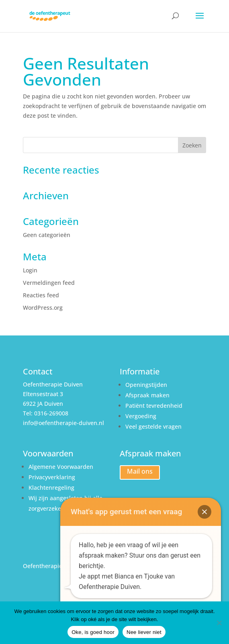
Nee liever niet (144, 632)
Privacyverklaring (53, 477)
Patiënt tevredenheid (154, 406)
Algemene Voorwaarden (61, 467)
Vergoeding (141, 416)
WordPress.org (43, 308)
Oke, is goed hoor (93, 632)
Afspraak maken (147, 395)
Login (30, 270)
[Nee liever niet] (219, 623)
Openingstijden (146, 385)
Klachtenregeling (51, 488)
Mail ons (140, 471)
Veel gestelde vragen (153, 426)
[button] (204, 512)
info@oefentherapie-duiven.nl (63, 423)
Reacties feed (41, 295)
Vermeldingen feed (49, 283)
